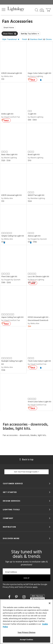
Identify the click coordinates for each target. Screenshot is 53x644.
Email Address (11, 572)
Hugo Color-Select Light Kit (40, 73)
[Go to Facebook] (10, 597)
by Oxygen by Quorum (37, 239)
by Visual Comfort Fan (11, 117)
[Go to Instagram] (24, 597)
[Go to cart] (49, 9)
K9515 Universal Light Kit (12, 195)
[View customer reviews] (37, 597)
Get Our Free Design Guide (26, 472)
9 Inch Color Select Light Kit (40, 402)
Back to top (26, 460)
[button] (4, 10)
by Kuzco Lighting (35, 76)
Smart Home (9, 28)
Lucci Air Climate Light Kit (39, 277)
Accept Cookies (26, 640)
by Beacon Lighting (36, 280)
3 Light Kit (32, 114)
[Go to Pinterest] (17, 597)
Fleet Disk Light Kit (9, 277)
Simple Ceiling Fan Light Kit (13, 236)
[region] (26, 622)
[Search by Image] (42, 10)
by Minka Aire (7, 76)
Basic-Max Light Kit (9, 155)
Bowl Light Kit (34, 155)
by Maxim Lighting (36, 117)
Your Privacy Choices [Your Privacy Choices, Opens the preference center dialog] (27, 632)
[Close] (50, 603)
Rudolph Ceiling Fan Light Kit (12, 363)
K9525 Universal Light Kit (12, 73)
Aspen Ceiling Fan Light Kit (13, 317)
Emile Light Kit (7, 114)
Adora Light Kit (34, 236)
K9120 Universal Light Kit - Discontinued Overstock (39, 319)
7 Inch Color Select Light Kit (39, 361)
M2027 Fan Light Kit (36, 195)
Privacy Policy (9, 587)
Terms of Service (25, 587)
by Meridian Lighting (36, 198)
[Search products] (37, 10)
